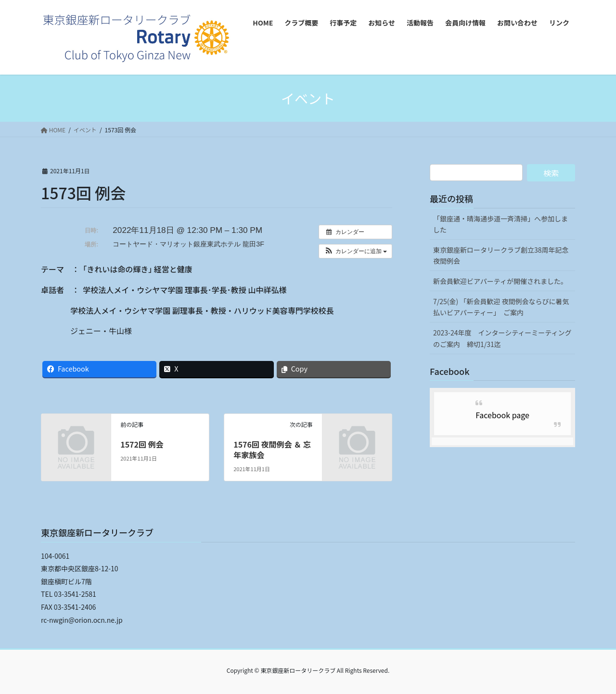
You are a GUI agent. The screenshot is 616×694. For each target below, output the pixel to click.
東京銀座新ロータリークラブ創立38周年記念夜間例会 (501, 255)
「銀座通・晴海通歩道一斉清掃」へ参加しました (500, 224)
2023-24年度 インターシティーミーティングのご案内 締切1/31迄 (502, 338)
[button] (355, 251)
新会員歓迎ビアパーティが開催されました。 (500, 281)
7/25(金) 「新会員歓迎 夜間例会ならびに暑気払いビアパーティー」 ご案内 (501, 307)
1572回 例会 (142, 444)
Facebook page (502, 415)
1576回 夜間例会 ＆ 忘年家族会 (272, 450)
